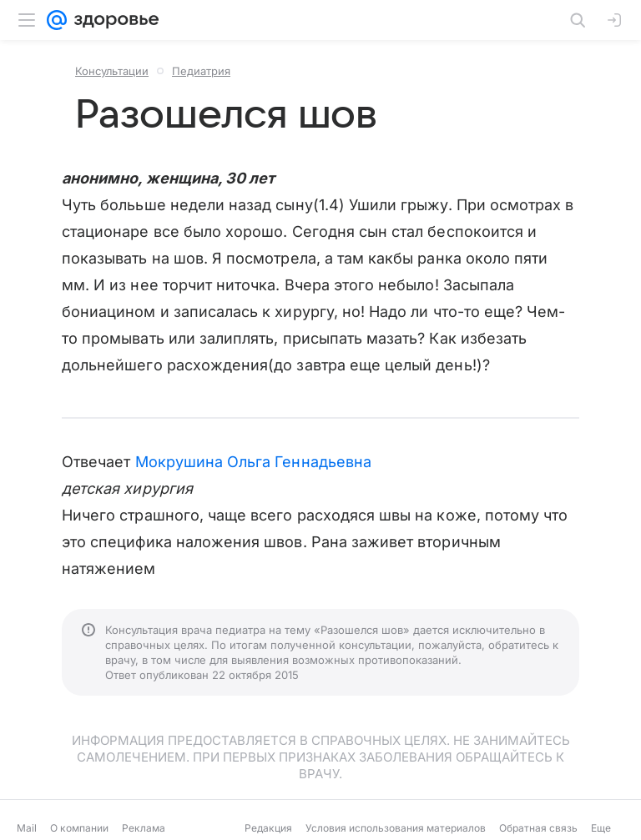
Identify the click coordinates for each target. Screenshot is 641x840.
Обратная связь (538, 828)
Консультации (112, 71)
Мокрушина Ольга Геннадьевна (253, 462)
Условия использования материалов (396, 828)
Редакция (268, 828)
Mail (27, 828)
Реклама (144, 828)
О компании (79, 828)
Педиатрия (201, 71)
